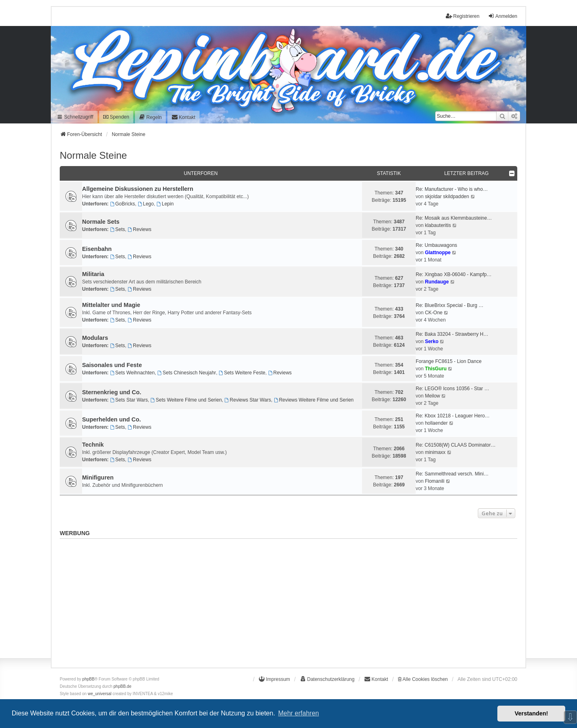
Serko (432, 341)
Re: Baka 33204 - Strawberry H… (452, 334)
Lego (146, 204)
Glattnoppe (438, 253)
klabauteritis (438, 225)
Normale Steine (93, 155)
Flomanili (435, 481)
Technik (93, 445)
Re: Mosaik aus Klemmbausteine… (454, 218)
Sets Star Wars (129, 400)
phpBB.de (122, 686)
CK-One (434, 313)
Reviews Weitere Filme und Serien (314, 400)
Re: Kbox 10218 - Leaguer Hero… (453, 416)
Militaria (93, 274)
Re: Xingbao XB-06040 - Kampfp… (454, 274)
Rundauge (437, 282)
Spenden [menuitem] (116, 117)
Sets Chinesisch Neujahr (187, 373)
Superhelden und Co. (112, 419)
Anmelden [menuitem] (503, 16)
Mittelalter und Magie (111, 305)
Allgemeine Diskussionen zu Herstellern (138, 189)
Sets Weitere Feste (242, 373)
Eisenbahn (97, 249)
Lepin (165, 204)
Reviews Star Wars (247, 400)
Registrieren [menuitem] (463, 16)
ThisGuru (436, 369)
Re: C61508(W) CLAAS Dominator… (456, 445)
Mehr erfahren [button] (298, 713)
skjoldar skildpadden (447, 197)
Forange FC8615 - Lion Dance (449, 361)
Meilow (433, 396)
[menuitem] (150, 117)
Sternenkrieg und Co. (112, 392)
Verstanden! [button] (531, 713)
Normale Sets (101, 222)
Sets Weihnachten (132, 373)
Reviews (139, 229)
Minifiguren (98, 477)
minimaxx (435, 452)
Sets (118, 229)
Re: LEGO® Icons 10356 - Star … (452, 389)
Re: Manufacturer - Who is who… (452, 189)
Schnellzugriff (75, 117)
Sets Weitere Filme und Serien (186, 400)
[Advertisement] (288, 599)
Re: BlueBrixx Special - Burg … (450, 305)
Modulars (95, 338)
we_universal (100, 694)
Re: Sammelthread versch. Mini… (452, 474)
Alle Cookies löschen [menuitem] (423, 679)
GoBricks (123, 204)
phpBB (89, 679)
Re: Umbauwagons (436, 245)
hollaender (436, 423)
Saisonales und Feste (112, 365)
